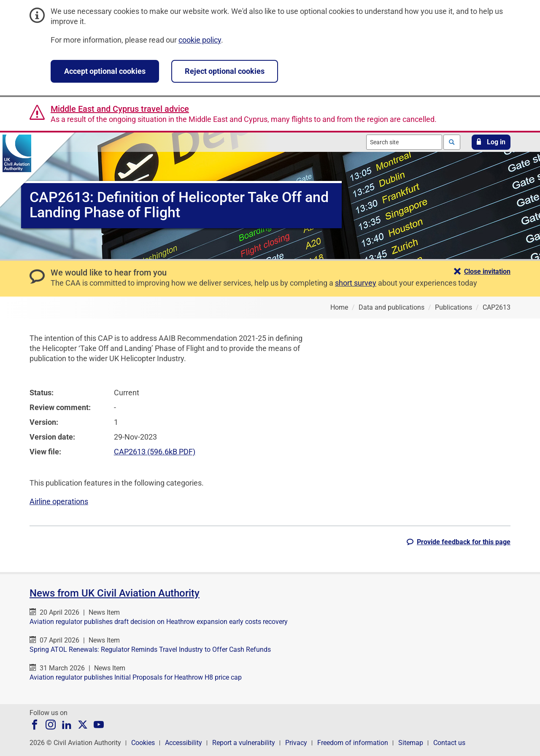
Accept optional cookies (105, 71)
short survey (356, 283)
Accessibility (184, 743)
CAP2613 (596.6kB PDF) (155, 452)
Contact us (449, 743)
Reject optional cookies (225, 71)
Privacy (296, 743)
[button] (491, 142)
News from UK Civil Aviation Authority (115, 593)
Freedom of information (353, 743)
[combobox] (404, 142)
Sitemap (411, 743)
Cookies (143, 743)
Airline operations (59, 501)
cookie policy (200, 40)
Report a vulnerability (244, 743)
